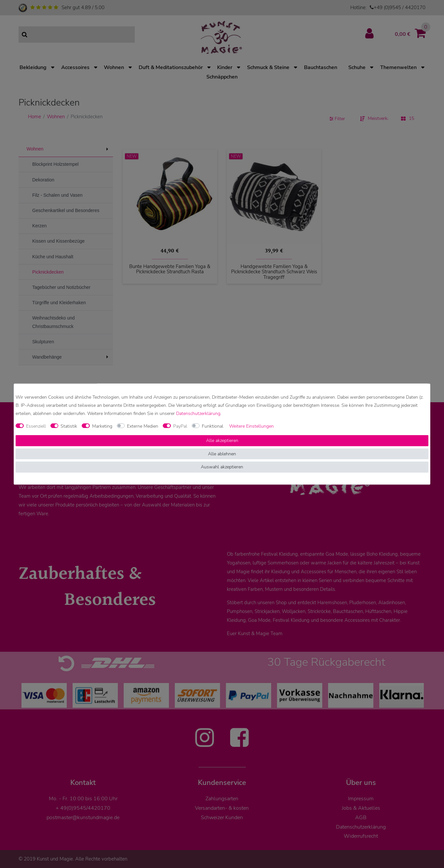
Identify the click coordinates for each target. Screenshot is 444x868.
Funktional (213, 426)
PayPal (180, 426)
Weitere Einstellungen (251, 426)
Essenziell (36, 426)
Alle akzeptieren (222, 441)
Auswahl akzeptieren (222, 467)
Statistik (69, 426)
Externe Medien (143, 426)
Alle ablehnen (222, 454)
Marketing (102, 426)
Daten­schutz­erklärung (198, 413)
